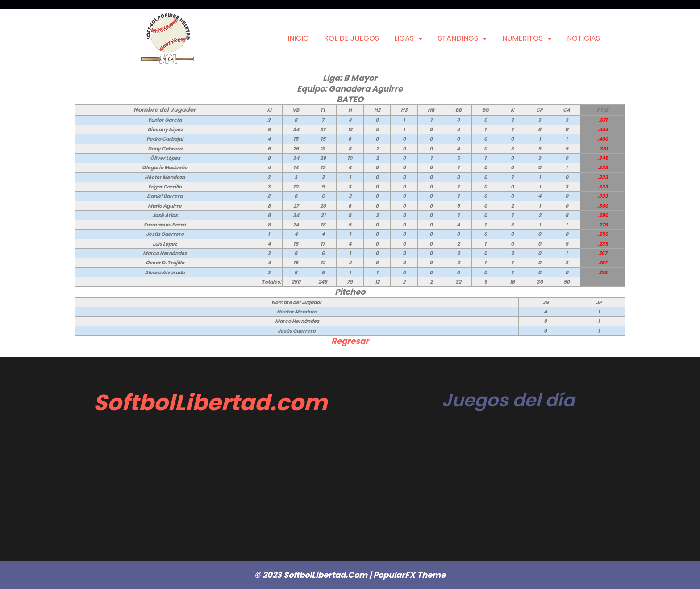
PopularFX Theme (409, 575)
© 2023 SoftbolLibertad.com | (314, 575)
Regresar (350, 341)
